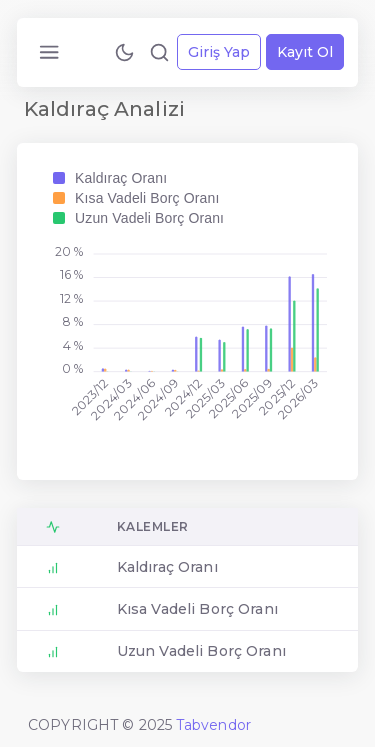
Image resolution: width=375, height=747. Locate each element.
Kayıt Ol (305, 52)
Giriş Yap (219, 52)
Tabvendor (213, 725)
